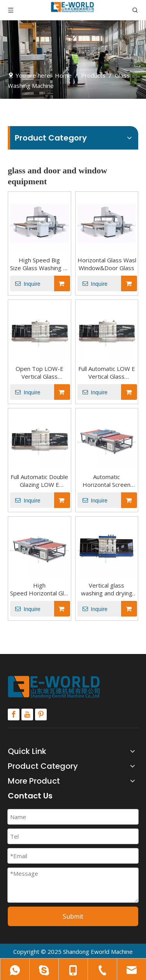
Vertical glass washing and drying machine (107, 589)
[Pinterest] (41, 715)
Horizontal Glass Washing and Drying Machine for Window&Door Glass (107, 264)
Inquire (25, 283)
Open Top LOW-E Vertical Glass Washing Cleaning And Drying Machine (40, 372)
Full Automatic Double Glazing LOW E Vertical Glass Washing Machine (39, 481)
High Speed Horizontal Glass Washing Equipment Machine (40, 589)
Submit (73, 916)
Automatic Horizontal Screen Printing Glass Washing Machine (107, 481)
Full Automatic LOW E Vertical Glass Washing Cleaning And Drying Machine (106, 372)
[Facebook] (14, 715)
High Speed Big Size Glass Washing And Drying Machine (40, 264)
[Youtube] (27, 715)
